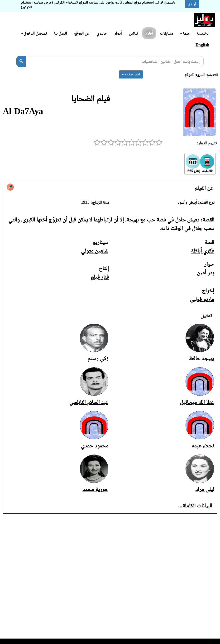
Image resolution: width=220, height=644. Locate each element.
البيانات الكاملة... (195, 506)
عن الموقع (82, 33)
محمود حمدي (95, 446)
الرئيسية (203, 33)
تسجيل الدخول (34, 33)
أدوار (118, 33)
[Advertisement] (110, 579)
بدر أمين (205, 272)
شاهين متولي (95, 251)
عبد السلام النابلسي (89, 402)
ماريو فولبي (202, 299)
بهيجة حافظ (201, 358)
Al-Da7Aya (23, 111)
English (202, 45)
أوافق (192, 4)
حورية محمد (95, 489)
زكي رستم (98, 358)
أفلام (149, 33)
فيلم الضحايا (91, 98)
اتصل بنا (60, 33)
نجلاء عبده (203, 446)
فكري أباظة (203, 251)
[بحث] (21, 61)
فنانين (133, 33)
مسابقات (166, 33)
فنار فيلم (100, 277)
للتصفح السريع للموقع (201, 75)
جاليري (102, 33)
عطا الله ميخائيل (197, 402)
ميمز (185, 33)
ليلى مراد (205, 489)
